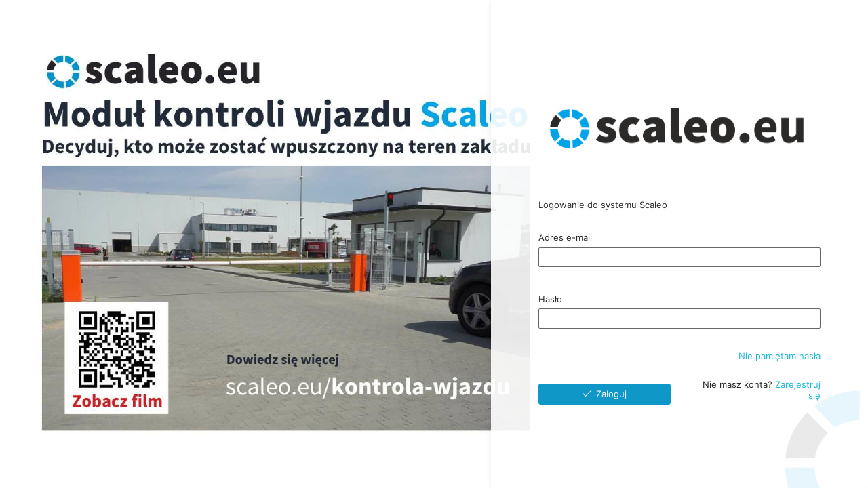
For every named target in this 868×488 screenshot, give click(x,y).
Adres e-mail (565, 237)
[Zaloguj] (605, 394)
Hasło (550, 299)
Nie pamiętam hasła (780, 356)
